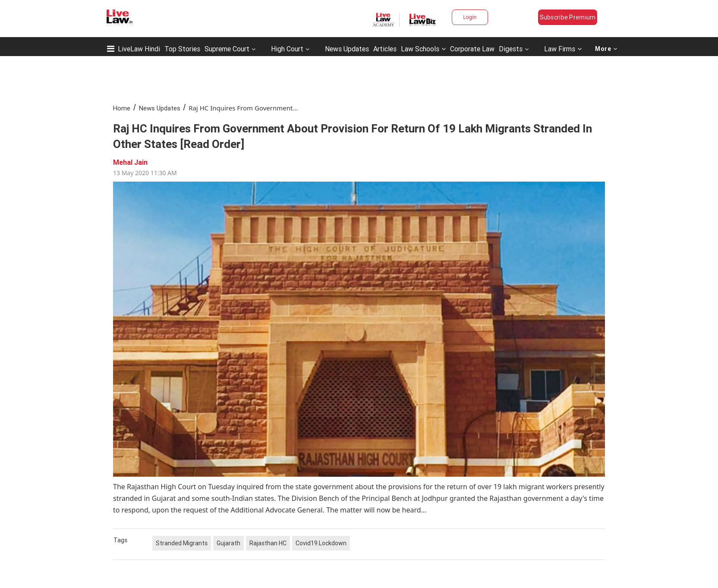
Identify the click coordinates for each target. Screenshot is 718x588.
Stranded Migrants (182, 543)
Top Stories (182, 49)
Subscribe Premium (568, 17)
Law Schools (423, 49)
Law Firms (563, 49)
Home (122, 108)
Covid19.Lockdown (321, 543)
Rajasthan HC (268, 543)
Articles (385, 49)
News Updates (347, 49)
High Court (287, 49)
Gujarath (228, 543)
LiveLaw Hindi (139, 49)
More (606, 49)
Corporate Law (472, 49)
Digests (511, 49)
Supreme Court (227, 49)
